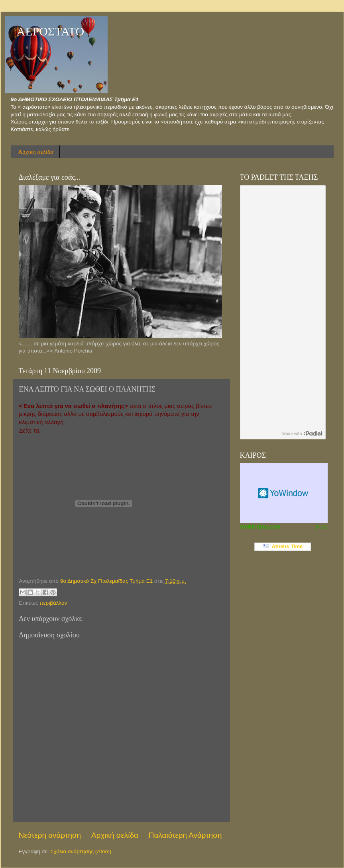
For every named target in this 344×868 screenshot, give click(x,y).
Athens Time (283, 546)
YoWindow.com (260, 527)
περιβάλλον (53, 603)
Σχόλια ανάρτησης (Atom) (81, 851)
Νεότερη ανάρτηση (50, 835)
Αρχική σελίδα (36, 152)
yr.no (321, 527)
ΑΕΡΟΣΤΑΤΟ (51, 31)
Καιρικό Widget (284, 493)
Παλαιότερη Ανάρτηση (185, 835)
